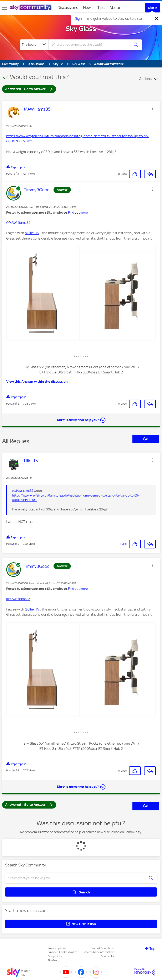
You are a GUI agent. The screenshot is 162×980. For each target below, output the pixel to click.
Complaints (55, 956)
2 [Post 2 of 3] (13, 544)
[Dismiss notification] (157, 19)
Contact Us (108, 956)
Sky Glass (81, 29)
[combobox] (91, 45)
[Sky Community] (31, 7)
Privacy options (57, 948)
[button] (153, 108)
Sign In (153, 8)
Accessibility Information (99, 952)
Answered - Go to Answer (29, 89)
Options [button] (145, 79)
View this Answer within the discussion (37, 382)
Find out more (78, 213)
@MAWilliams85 (18, 223)
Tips (101, 8)
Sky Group (54, 960)
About (115, 8)
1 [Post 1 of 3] (13, 174)
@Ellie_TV (32, 233)
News (88, 8)
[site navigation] (5, 8)
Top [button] (152, 949)
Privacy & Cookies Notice (62, 952)
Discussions (68, 8)
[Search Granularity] (34, 45)
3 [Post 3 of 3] (13, 404)
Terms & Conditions (102, 948)
